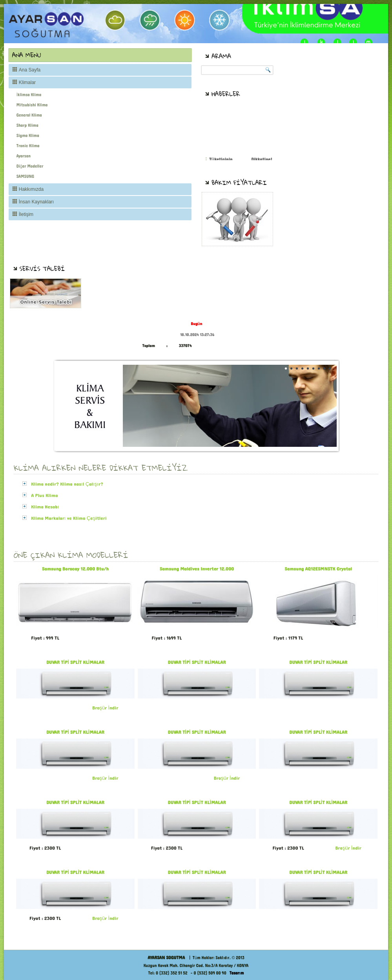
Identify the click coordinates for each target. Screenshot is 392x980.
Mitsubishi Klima (32, 105)
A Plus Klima (44, 495)
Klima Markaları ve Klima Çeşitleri (69, 518)
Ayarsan (24, 156)
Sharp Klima (27, 125)
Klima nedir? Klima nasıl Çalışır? (67, 484)
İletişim (26, 214)
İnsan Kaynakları (36, 202)
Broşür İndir (105, 708)
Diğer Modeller (30, 166)
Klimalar (27, 82)
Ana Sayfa (30, 70)
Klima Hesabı (45, 507)
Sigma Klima (28, 136)
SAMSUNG (25, 176)
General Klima (29, 115)
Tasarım (237, 973)
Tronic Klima (28, 146)
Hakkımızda (31, 189)
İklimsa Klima (29, 95)
